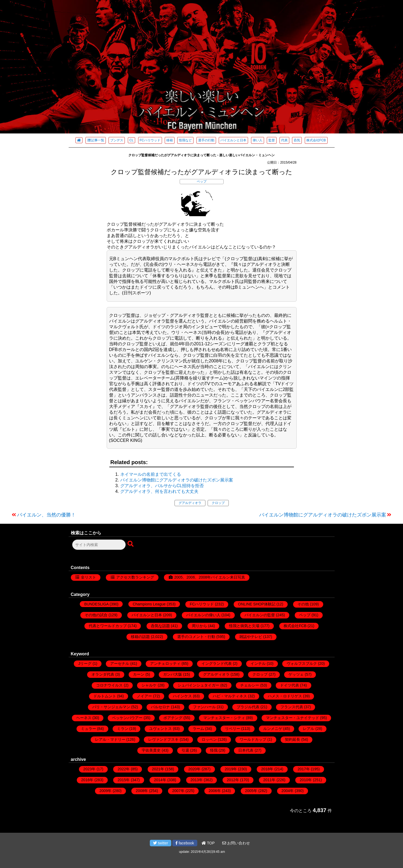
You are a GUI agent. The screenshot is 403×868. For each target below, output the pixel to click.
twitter (161, 843)
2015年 (124, 780)
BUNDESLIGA (96, 604)
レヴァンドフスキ (163, 739)
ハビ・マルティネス (230, 696)
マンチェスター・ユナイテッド (293, 718)
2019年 (231, 769)
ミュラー (88, 729)
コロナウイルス (109, 685)
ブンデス (117, 140)
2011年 (269, 780)
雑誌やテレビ (251, 637)
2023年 (89, 769)
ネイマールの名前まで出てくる (151, 474)
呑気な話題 (160, 626)
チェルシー (250, 685)
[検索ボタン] (131, 544)
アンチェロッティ (165, 663)
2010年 (306, 780)
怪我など (185, 140)
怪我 (214, 750)
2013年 (197, 780)
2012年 (233, 780)
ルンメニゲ (273, 729)
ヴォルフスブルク (302, 663)
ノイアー (144, 696)
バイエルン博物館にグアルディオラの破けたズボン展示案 (177, 480)
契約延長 (293, 739)
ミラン (123, 729)
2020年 (194, 769)
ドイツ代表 (290, 685)
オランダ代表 (103, 674)
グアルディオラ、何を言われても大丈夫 (159, 491)
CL (131, 140)
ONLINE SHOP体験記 (257, 604)
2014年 (160, 780)
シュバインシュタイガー (198, 685)
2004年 (288, 791)
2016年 (87, 780)
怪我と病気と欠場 (244, 626)
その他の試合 (96, 615)
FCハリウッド (150, 140)
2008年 (142, 791)
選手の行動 (206, 140)
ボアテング (173, 718)
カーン (139, 674)
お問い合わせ (236, 843)
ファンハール (204, 707)
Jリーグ (85, 663)
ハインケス (182, 696)
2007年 (178, 791)
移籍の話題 (140, 637)
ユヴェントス (160, 729)
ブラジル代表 (248, 707)
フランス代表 (292, 707)
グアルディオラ (190, 503)
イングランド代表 (217, 663)
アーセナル (120, 663)
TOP (208, 843)
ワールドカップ (253, 739)
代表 (284, 140)
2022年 (124, 769)
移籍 (170, 140)
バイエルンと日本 (233, 140)
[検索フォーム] (99, 545)
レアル (309, 729)
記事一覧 (96, 140)
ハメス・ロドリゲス (285, 696)
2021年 (158, 769)
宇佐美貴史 (151, 750)
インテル (258, 663)
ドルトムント (105, 696)
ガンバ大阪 (173, 674)
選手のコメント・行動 (196, 637)
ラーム (198, 729)
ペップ (202, 181)
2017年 (304, 769)
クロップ (218, 503)
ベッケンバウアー (127, 718)
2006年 (215, 791)
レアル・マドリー (110, 739)
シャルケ (149, 685)
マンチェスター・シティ (224, 718)
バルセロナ (160, 707)
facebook (185, 843)
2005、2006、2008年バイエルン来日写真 (210, 577)
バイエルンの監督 (260, 615)
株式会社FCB (316, 140)
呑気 (297, 140)
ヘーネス (84, 718)
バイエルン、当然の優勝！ (46, 515)
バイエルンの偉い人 (203, 615)
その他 (303, 604)
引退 (185, 750)
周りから (199, 626)
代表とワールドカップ (108, 626)
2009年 (105, 791)
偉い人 (258, 140)
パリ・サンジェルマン (111, 707)
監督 (272, 140)
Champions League (149, 604)
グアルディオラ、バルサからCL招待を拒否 (162, 486)
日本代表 (246, 750)
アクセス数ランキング (135, 577)
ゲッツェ (296, 674)
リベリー (233, 729)
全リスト (88, 577)
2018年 (267, 769)
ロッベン (209, 739)
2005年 (251, 791)
